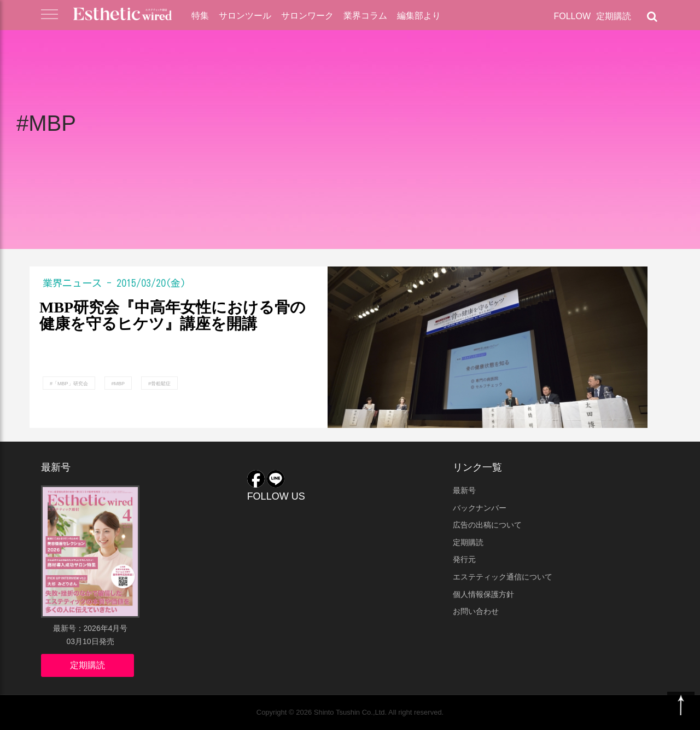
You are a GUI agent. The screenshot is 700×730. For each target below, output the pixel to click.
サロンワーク (307, 16)
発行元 (464, 559)
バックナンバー (480, 508)
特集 (200, 16)
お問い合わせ (476, 611)
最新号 (464, 490)
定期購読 (614, 16)
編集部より (419, 16)
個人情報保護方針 (483, 594)
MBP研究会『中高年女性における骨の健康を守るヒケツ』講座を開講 (173, 316)
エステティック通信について (503, 577)
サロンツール (245, 16)
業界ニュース (72, 283)
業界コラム (365, 16)
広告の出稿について (487, 525)
